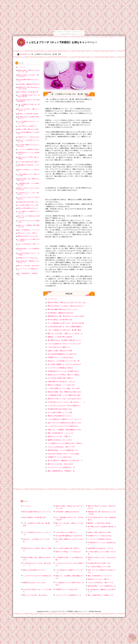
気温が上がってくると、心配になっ (60, 436)
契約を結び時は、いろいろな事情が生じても (63, 450)
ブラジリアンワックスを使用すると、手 (61, 467)
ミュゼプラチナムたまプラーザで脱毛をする (63, 426)
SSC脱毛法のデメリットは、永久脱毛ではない (64, 371)
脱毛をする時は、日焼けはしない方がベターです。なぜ (67, 302)
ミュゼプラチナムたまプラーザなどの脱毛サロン (64, 406)
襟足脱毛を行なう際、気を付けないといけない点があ (66, 316)
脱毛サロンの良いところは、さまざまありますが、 (65, 399)
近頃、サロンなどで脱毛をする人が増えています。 (65, 423)
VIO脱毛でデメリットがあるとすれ (60, 457)
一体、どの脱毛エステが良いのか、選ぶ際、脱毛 (64, 330)
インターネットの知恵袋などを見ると (60, 368)
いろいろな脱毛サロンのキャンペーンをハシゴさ (64, 344)
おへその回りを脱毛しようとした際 (60, 412)
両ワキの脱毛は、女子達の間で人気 (60, 320)
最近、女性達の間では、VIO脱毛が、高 (61, 471)
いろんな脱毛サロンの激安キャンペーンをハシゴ (64, 419)
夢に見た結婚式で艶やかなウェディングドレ (63, 309)
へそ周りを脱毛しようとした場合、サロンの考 (64, 388)
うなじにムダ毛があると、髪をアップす (61, 447)
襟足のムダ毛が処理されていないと (60, 416)
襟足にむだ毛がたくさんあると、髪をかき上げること (66, 306)
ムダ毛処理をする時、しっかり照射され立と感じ (64, 395)
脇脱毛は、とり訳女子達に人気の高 (60, 337)
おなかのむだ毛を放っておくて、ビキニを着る (64, 454)
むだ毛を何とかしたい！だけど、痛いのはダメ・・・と (67, 402)
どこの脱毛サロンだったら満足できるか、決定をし (65, 443)
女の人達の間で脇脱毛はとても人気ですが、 (63, 354)
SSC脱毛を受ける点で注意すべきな (60, 409)
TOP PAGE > (24, 54)
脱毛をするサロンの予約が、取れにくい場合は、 (64, 375)
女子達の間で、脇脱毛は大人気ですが (60, 313)
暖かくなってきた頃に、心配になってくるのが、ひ (65, 333)
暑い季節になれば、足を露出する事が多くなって (64, 340)
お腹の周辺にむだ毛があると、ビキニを (61, 381)
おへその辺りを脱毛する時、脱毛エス (60, 378)
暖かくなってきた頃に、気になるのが (60, 464)
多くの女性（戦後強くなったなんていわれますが (64, 364)
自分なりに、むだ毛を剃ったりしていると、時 (64, 361)
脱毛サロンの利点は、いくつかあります (61, 385)
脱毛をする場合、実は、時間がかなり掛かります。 (65, 392)
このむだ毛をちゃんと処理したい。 (60, 347)
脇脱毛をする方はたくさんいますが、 (60, 440)
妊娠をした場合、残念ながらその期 (60, 351)
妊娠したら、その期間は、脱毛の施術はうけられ (64, 430)
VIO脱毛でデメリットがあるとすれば (60, 357)
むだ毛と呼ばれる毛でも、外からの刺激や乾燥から (65, 327)
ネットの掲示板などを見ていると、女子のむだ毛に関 (66, 323)
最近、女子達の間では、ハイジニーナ (60, 433)
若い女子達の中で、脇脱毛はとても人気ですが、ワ (65, 460)
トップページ (52, 299)
